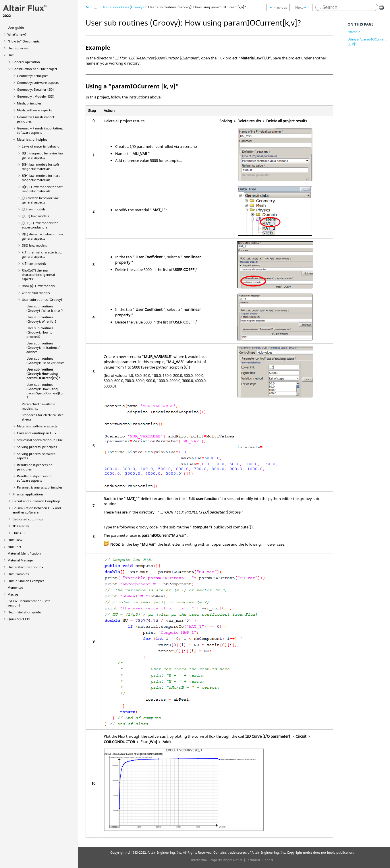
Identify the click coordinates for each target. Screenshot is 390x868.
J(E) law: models (34, 209)
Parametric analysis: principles (40, 487)
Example (354, 32)
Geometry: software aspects (38, 83)
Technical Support (260, 860)
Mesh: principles (29, 103)
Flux (11, 55)
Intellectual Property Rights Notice (217, 860)
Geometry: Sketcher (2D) (35, 89)
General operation (26, 62)
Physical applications (28, 494)
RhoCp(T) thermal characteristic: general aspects (38, 275)
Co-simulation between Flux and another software (37, 510)
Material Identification (24, 553)
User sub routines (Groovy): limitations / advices (43, 347)
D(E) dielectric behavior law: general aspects (43, 236)
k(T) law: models (34, 263)
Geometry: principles (33, 76)
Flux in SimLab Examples (26, 581)
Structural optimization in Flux (40, 440)
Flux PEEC (15, 547)
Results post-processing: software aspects (35, 478)
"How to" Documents (24, 41)
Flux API (19, 533)
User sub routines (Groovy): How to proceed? (40, 332)
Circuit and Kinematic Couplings (36, 501)
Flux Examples (18, 574)
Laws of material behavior (41, 146)
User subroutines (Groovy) (42, 300)
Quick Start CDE (19, 619)
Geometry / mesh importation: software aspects (40, 130)
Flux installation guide (24, 612)
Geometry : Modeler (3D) (36, 96)
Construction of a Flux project (35, 69)
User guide (16, 27)
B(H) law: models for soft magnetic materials (40, 166)
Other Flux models (36, 293)
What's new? (17, 34)
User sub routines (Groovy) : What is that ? (45, 308)
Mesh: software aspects (34, 110)
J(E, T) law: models (35, 216)
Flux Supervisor (19, 48)
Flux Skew (15, 540)
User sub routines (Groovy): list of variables (45, 361)
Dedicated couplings (28, 519)
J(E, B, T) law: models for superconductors (40, 225)
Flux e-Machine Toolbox (25, 567)
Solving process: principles (37, 447)
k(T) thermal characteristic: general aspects (42, 254)
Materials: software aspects (37, 426)
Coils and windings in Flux (37, 433)
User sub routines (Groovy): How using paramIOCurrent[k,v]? (43, 374)
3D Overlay (21, 526)
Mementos (15, 587)
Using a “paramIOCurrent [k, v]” (367, 41)
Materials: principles (32, 139)
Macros (13, 594)
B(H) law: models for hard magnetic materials (41, 178)
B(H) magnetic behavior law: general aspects (43, 155)
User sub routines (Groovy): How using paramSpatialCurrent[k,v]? (46, 391)
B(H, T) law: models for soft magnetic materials (42, 189)
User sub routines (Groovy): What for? (41, 319)
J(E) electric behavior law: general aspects (41, 200)
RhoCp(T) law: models (38, 286)
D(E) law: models (34, 245)
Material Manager (21, 560)
